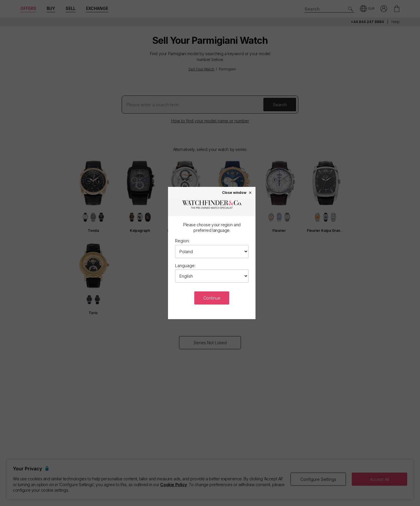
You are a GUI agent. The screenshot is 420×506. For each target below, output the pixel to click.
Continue (212, 298)
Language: (185, 266)
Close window (237, 192)
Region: (182, 241)
